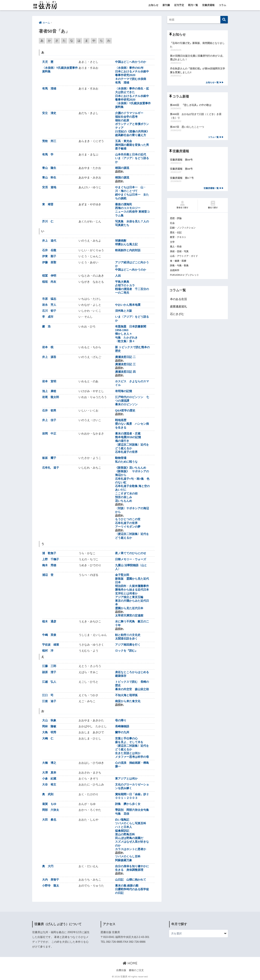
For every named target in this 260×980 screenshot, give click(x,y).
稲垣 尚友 (49, 282)
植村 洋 (48, 651)
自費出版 (121, 970)
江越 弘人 (49, 682)
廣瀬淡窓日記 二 (125, 357)
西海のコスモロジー (128, 208)
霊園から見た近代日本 (129, 608)
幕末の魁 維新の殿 (127, 886)
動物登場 (121, 458)
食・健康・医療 (179, 262)
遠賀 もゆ (49, 804)
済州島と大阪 (124, 311)
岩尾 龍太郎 (51, 397)
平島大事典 (122, 282)
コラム (222, 5)
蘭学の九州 (122, 733)
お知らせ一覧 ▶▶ (215, 83)
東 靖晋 (48, 205)
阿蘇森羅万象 (124, 860)
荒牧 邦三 (49, 141)
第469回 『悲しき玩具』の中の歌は (191, 106)
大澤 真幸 (49, 773)
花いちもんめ (124, 501)
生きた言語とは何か (128, 753)
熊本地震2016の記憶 (128, 437)
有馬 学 (48, 155)
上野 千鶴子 (51, 559)
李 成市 (48, 317)
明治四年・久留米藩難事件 (132, 586)
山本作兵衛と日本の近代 (131, 155)
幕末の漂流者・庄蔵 (128, 434)
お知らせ (153, 5)
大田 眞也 (49, 820)
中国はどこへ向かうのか (131, 62)
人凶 (118, 276)
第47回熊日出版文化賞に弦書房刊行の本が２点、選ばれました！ (197, 58)
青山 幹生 (49, 178)
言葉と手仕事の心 (126, 738)
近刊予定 (179, 5)
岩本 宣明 (49, 382)
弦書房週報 (208, 5)
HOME (130, 963)
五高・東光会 (124, 141)
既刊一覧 (193, 5)
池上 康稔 (49, 391)
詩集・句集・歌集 (180, 267)
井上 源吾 (49, 357)
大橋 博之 (49, 763)
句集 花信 (122, 814)
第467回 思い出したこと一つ (187, 128)
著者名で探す (182, 206)
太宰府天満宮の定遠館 (129, 616)
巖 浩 (46, 327)
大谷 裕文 (49, 785)
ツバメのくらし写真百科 (131, 823)
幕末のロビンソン (126, 405)
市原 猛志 (49, 299)
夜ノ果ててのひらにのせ (131, 553)
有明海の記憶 (124, 391)
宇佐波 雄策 (51, 645)
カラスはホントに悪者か (131, 849)
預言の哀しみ (124, 497)
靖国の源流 (122, 168)
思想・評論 (176, 219)
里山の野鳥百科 (125, 835)
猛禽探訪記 (122, 831)
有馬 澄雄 (122, 83)
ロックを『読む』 (126, 651)
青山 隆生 (49, 168)
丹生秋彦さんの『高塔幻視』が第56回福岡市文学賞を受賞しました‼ (197, 71)
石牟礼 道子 (51, 468)
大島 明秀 (49, 733)
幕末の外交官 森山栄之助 (132, 689)
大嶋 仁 (48, 738)
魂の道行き (122, 441)
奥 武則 (48, 794)
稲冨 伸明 (49, 276)
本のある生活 (178, 301)
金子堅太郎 (124, 575)
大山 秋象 (49, 721)
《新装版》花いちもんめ (131, 468)
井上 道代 (49, 241)
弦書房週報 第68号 (181, 170)
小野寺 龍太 (51, 886)
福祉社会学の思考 (126, 117)
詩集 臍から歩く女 (128, 804)
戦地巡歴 (121, 420)
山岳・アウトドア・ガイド (185, 258)
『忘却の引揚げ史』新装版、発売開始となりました (197, 45)
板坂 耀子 (49, 458)
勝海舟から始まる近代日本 (132, 590)
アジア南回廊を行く (128, 645)
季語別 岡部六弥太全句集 (132, 810)
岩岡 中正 (49, 434)
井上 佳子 (49, 420)
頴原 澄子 (49, 672)
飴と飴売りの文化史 (128, 635)
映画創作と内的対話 (128, 250)
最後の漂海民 (124, 205)
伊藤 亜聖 (49, 262)
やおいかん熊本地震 (128, 305)
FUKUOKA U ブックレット (185, 277)
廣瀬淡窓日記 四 (125, 372)
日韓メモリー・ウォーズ (131, 559)
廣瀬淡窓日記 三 (125, 364)
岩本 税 (48, 347)
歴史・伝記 (176, 234)
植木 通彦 (49, 622)
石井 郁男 (49, 411)
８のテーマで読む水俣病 (131, 79)
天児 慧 (48, 62)
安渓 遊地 (49, 187)
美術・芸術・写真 (180, 253)
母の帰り (121, 721)
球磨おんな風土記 (126, 245)
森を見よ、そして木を (129, 742)
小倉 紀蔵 (49, 779)
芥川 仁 (48, 222)
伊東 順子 (49, 256)
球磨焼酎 (121, 241)
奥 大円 (48, 866)
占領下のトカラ (125, 286)
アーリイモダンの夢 (128, 527)
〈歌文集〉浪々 (125, 341)
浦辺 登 (48, 575)
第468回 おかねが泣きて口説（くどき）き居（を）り (196, 117)
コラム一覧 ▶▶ (216, 138)
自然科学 (175, 272)
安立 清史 (49, 113)
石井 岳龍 (49, 250)
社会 (172, 224)
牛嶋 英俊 (49, 635)
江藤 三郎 (49, 666)
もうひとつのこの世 (128, 519)
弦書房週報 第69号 (181, 161)
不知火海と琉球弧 (126, 695)
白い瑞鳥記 (122, 820)
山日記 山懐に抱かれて (131, 880)
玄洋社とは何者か (126, 593)
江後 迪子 (49, 701)
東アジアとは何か (126, 779)
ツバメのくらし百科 (128, 857)
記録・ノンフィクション (184, 229)
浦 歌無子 (49, 553)
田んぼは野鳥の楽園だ (129, 838)
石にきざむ (177, 316)
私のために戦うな (126, 462)
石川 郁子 (49, 311)
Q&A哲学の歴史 (125, 411)
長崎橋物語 (122, 727)
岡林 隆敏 (49, 727)
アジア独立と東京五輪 (129, 597)
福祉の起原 (122, 121)
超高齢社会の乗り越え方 (131, 135)
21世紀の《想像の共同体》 (132, 132)
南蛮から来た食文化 (128, 701)
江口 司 (48, 695)
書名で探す (213, 206)
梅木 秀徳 (49, 565)
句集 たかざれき (126, 338)
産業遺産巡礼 (178, 308)
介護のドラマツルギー (129, 113)
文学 (172, 243)
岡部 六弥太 (51, 810)
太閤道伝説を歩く (126, 639)
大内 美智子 (51, 880)
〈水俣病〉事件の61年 (129, 68)
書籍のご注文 (136, 970)
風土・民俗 (176, 248)
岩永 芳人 (49, 305)
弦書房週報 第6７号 (182, 179)
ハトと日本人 (124, 827)
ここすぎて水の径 (126, 494)
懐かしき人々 (124, 334)
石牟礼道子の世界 (126, 452)
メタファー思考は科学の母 (132, 757)
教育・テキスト (179, 239)
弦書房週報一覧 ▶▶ (214, 189)
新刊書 (166, 5)
